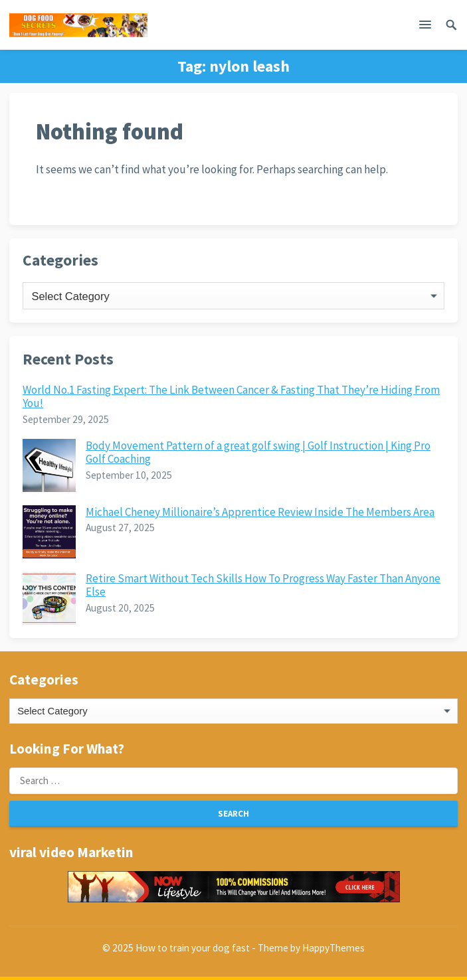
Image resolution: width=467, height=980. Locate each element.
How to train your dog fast (193, 948)
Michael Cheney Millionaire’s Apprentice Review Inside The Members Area (260, 512)
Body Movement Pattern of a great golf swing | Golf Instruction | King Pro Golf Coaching (258, 452)
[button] (425, 27)
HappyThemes (333, 948)
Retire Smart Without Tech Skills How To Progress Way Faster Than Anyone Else (263, 585)
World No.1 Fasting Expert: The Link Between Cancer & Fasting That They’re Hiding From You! (231, 396)
